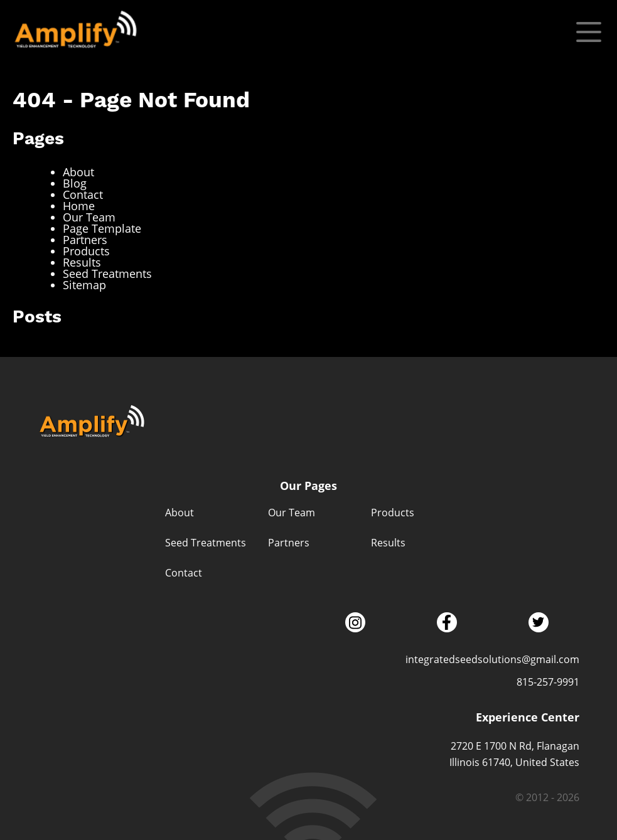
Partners (85, 240)
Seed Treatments (107, 274)
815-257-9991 (548, 682)
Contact (83, 194)
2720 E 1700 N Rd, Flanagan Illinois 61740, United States (514, 754)
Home (79, 206)
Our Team (89, 217)
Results (82, 262)
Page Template (102, 228)
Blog (75, 183)
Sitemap (84, 285)
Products (86, 251)
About (78, 172)
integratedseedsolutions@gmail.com (492, 659)
